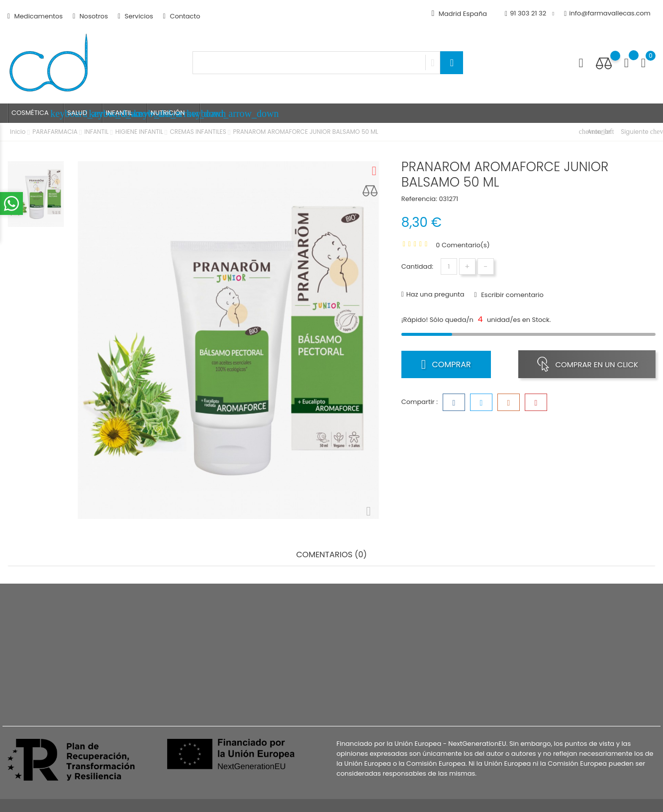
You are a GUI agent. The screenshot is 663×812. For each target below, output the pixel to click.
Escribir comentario (512, 295)
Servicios (136, 16)
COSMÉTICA (38, 113)
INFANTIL (127, 113)
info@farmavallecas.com (607, 14)
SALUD (85, 113)
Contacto (182, 16)
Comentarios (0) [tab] (331, 555)
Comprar (446, 364)
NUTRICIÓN (175, 113)
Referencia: (419, 199)
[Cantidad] (449, 266)
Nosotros (90, 16)
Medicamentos (35, 16)
